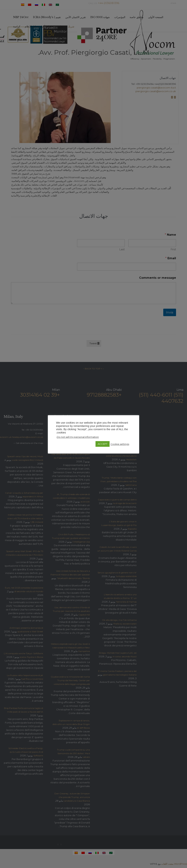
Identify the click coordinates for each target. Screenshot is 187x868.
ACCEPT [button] (103, 444)
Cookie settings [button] (120, 444)
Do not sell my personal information (78, 437)
